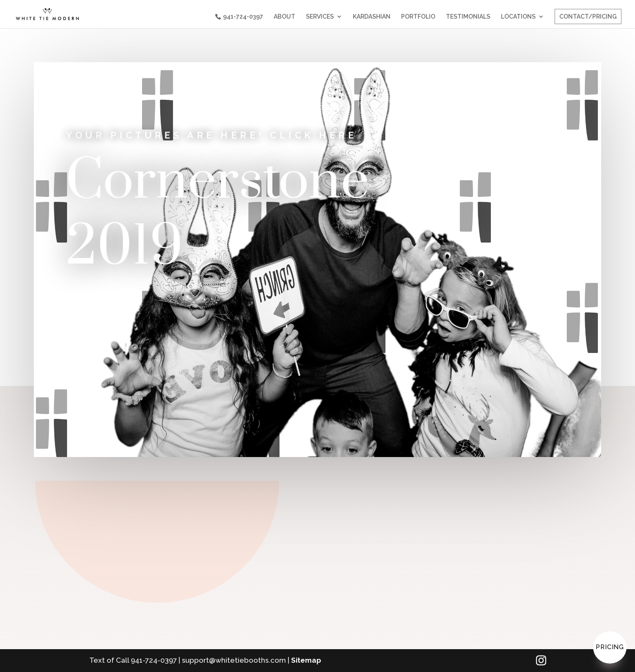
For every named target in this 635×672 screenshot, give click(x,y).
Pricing (610, 647)
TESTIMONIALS (468, 17)
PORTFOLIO (418, 17)
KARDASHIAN (372, 17)
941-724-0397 (243, 17)
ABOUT (285, 17)
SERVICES (320, 17)
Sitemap (306, 660)
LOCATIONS (518, 17)
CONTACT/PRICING (588, 17)
